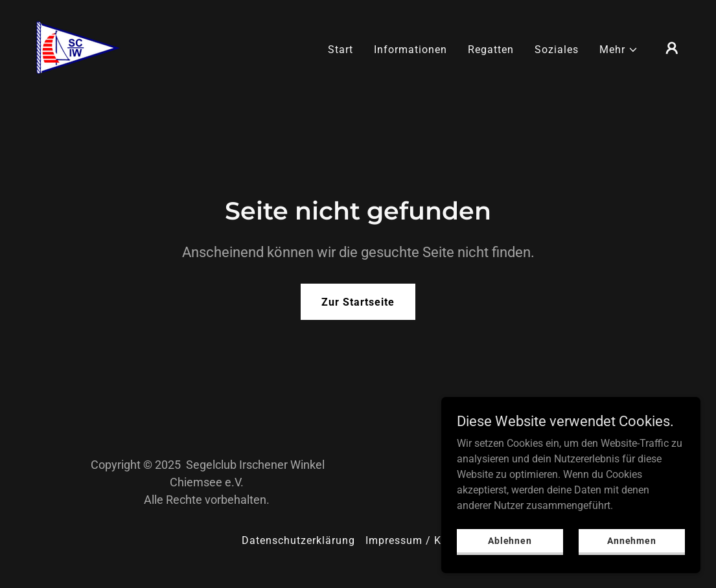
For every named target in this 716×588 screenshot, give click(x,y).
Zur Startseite (358, 302)
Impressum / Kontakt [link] (420, 540)
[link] (77, 47)
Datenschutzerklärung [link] (298, 540)
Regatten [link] (491, 50)
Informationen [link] (410, 50)
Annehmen (632, 540)
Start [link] (341, 50)
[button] (619, 50)
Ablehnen (510, 540)
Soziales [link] (557, 50)
